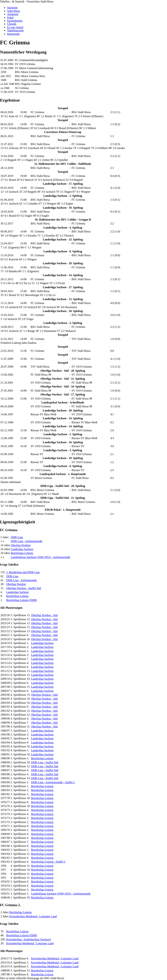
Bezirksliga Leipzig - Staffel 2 (48, 862)
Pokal (10, 17)
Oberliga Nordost (21, 545)
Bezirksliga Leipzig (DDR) (22, 600)
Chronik (12, 24)
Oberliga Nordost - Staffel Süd (24, 588)
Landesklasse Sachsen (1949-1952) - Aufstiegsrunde (41, 557)
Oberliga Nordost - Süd (44, 615)
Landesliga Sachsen (22, 549)
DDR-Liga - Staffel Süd (45, 762)
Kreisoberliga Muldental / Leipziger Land (33, 916)
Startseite (12, 8)
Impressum (13, 34)
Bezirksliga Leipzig (22, 553)
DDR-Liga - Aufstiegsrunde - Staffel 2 (53, 782)
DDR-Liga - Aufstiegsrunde (27, 541)
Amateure (13, 14)
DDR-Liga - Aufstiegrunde (21, 580)
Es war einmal (15, 27)
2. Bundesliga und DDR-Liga (23, 572)
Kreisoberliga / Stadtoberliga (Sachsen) (29, 939)
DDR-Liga (17, 537)
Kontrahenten (15, 21)
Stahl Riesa (13, 11)
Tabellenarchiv (15, 30)
